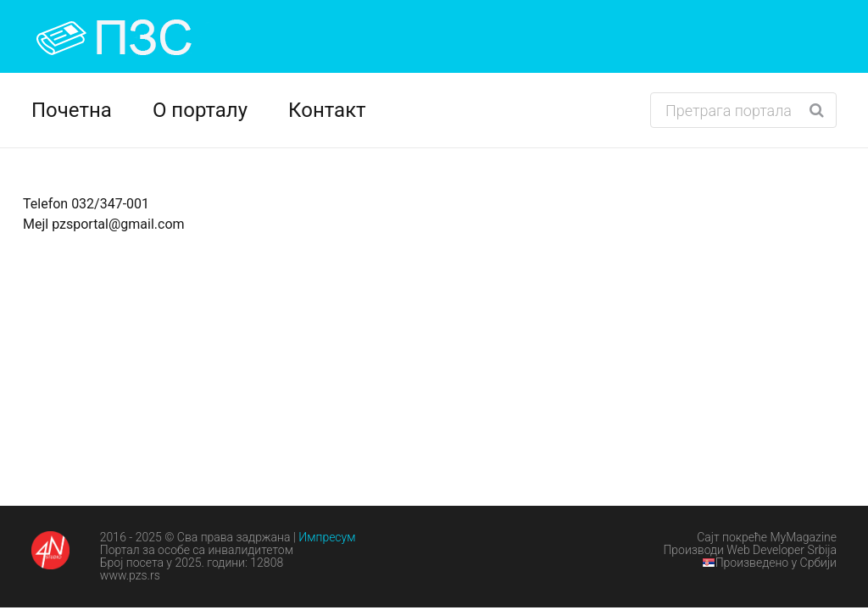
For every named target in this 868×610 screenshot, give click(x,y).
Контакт (327, 110)
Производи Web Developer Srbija (750, 550)
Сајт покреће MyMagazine (767, 537)
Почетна (72, 110)
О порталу (200, 110)
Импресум (327, 537)
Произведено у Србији (769, 563)
